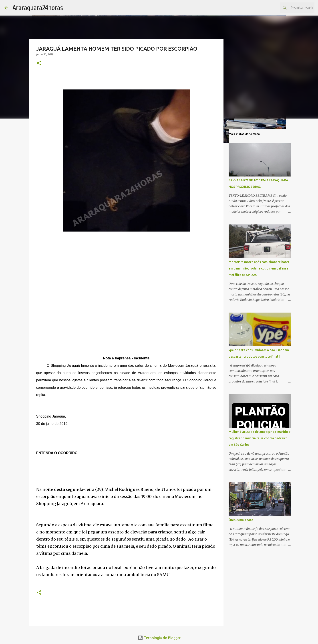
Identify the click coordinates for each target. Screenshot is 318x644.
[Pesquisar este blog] (291, 8)
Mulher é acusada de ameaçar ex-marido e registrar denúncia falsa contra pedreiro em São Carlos (260, 438)
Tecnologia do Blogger (159, 638)
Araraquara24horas (38, 8)
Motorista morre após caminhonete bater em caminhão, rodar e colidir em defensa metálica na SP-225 (259, 268)
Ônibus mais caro (241, 520)
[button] (39, 63)
